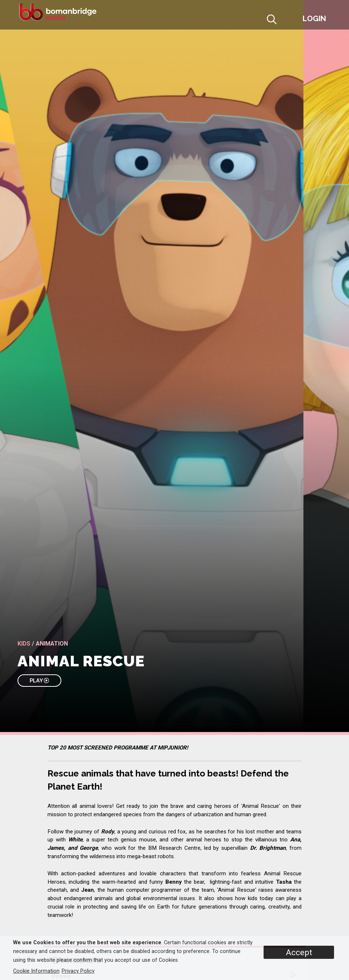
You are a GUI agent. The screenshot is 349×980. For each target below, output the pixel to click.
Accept (299, 952)
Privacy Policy (78, 971)
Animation (52, 644)
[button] (290, 21)
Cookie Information (36, 971)
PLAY (39, 680)
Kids (24, 644)
